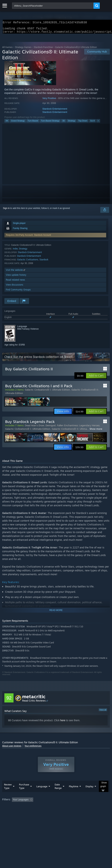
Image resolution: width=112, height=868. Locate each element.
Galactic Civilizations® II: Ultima (69, 431)
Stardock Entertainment (55, 111)
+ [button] (98, 123)
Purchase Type (24, 794)
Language (42, 794)
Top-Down (83, 123)
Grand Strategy (18, 123)
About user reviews (12, 748)
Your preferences (33, 748)
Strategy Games (23, 49)
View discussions (15, 287)
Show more (96, 431)
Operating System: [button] (49, 812)
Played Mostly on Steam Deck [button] (18, 812)
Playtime (74, 794)
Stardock (44, 262)
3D (64, 123)
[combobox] (53, 6)
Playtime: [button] (86, 807)
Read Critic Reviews (34, 703)
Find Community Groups (18, 292)
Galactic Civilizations (28, 262)
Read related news (15, 282)
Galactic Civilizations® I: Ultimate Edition (47, 392)
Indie (15, 251)
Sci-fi (92, 123)
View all (103, 712)
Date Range (58, 794)
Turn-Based (33, 123)
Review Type (8, 794)
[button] (96, 378)
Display (89, 794)
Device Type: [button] (95, 812)
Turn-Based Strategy (50, 123)
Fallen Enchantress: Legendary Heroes (78, 428)
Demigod (51, 428)
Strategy (72, 123)
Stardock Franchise (43, 49)
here (63, 723)
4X (7, 123)
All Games (7, 49)
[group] (56, 809)
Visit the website (16, 272)
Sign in (6, 210)
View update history (16, 277)
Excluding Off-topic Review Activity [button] (58, 807)
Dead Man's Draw (34, 428)
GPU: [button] (79, 812)
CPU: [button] (67, 812)
